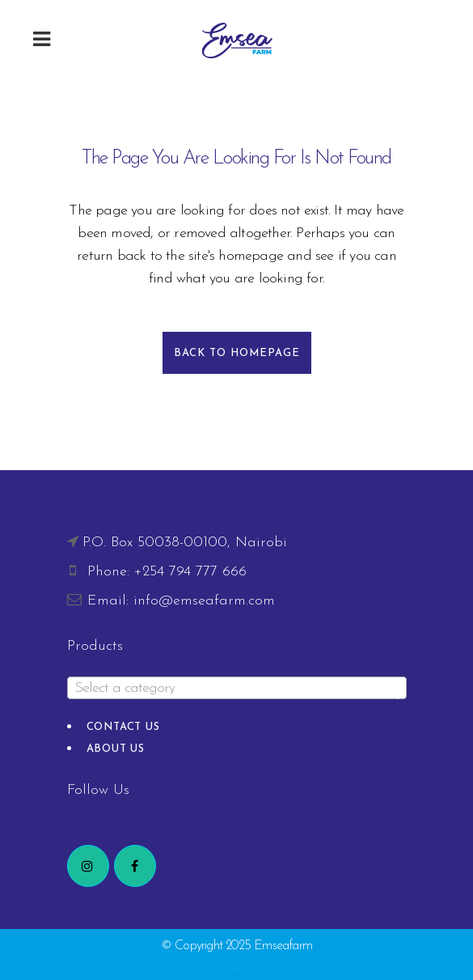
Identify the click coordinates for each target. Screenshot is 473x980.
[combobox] (237, 688)
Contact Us (123, 727)
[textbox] (237, 689)
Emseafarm (283, 946)
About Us (116, 749)
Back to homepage (237, 353)
